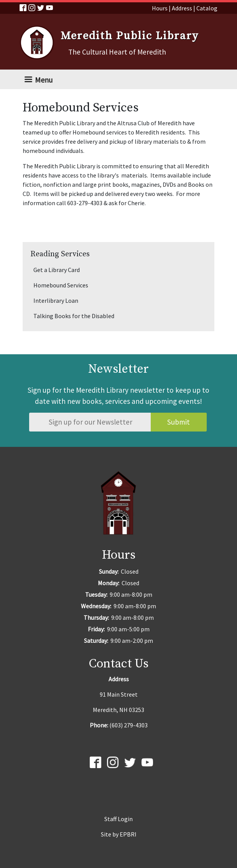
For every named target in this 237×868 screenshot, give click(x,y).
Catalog (207, 8)
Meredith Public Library (130, 36)
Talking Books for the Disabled (74, 316)
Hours (160, 8)
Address (182, 8)
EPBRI (128, 834)
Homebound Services (61, 285)
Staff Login (118, 819)
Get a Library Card (57, 270)
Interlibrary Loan (56, 300)
